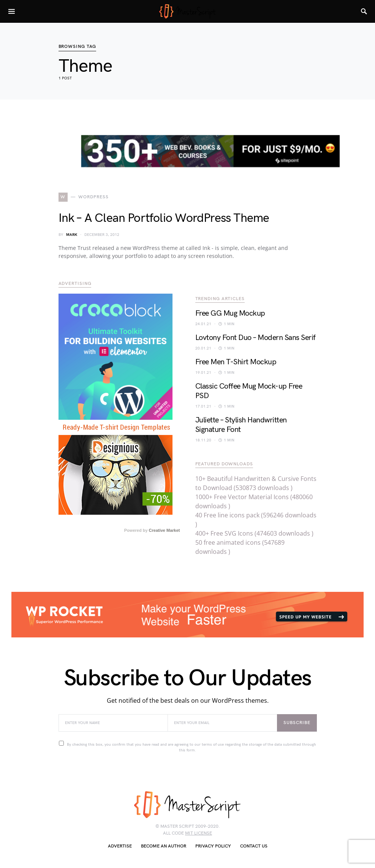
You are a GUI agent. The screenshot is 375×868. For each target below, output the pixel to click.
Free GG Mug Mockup (230, 313)
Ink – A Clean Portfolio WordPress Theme (164, 218)
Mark (72, 235)
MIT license (199, 833)
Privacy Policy (213, 846)
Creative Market (165, 530)
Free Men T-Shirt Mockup (236, 362)
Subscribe (297, 723)
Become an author (164, 846)
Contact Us (254, 846)
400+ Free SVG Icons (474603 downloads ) (254, 533)
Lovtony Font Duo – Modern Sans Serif (256, 338)
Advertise (120, 846)
